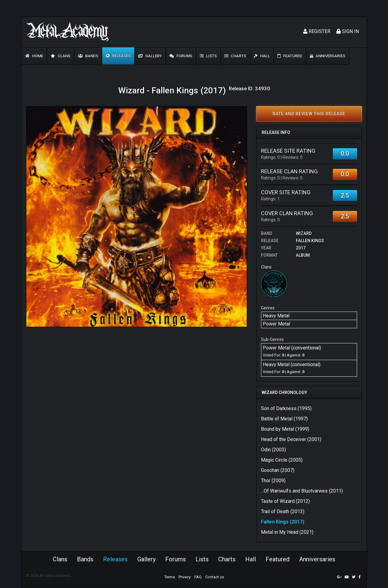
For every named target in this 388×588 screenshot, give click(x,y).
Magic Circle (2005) (282, 460)
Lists (208, 56)
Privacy (185, 577)
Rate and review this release (309, 114)
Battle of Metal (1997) (284, 419)
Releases (118, 56)
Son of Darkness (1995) (286, 408)
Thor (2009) (273, 481)
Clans (60, 56)
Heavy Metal (276, 316)
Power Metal (276, 324)
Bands (88, 56)
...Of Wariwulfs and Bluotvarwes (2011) (302, 491)
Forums (181, 56)
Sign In (348, 31)
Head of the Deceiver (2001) (291, 439)
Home (34, 56)
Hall (262, 56)
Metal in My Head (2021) (287, 532)
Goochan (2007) (278, 470)
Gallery (150, 56)
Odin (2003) (273, 450)
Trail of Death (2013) (283, 511)
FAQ (198, 577)
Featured (290, 56)
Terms (170, 577)
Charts (235, 56)
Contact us (215, 577)
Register (317, 31)
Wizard (304, 233)
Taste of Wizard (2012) (285, 501)
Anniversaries (328, 56)
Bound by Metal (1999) (285, 429)
